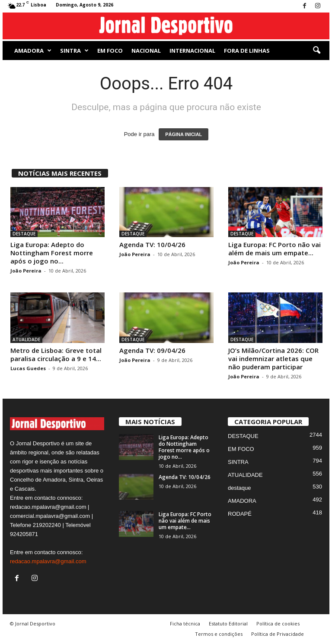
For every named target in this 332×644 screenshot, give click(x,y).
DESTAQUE (24, 234)
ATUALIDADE (26, 339)
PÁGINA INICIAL (184, 134)
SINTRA (74, 51)
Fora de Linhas (247, 51)
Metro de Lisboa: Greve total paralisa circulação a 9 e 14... (56, 354)
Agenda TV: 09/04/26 (152, 350)
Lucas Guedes (28, 368)
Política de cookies (278, 623)
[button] (316, 51)
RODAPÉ (240, 514)
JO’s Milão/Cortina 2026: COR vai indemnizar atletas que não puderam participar (273, 358)
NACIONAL (146, 51)
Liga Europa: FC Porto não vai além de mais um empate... (275, 249)
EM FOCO (110, 51)
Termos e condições (219, 634)
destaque (239, 488)
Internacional (192, 51)
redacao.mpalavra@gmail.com (48, 561)
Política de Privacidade (278, 634)
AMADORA (33, 51)
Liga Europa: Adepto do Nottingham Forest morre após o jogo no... (52, 253)
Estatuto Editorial (228, 623)
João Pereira (26, 271)
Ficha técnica (185, 623)
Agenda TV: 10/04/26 (152, 244)
